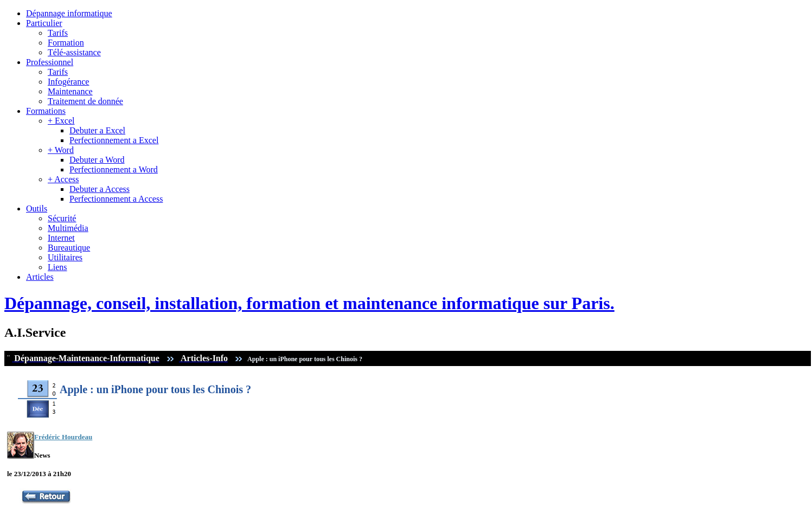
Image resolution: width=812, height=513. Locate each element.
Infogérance (68, 82)
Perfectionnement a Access (116, 199)
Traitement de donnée (85, 101)
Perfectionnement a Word (114, 169)
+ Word (61, 150)
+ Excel (61, 121)
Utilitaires (65, 257)
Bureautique (69, 248)
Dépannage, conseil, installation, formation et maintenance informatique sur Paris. (309, 303)
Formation (66, 43)
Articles (40, 277)
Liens (57, 267)
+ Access (63, 179)
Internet (61, 238)
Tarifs (58, 33)
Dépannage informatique (69, 13)
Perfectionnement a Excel (114, 140)
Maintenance (70, 91)
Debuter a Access (100, 189)
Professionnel (50, 62)
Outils (37, 209)
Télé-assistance (74, 52)
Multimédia (68, 228)
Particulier (44, 23)
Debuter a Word (97, 160)
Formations (46, 111)
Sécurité (62, 218)
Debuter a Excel (97, 130)
